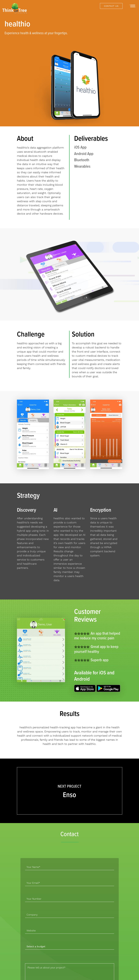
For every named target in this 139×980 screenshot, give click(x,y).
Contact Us (111, 6)
